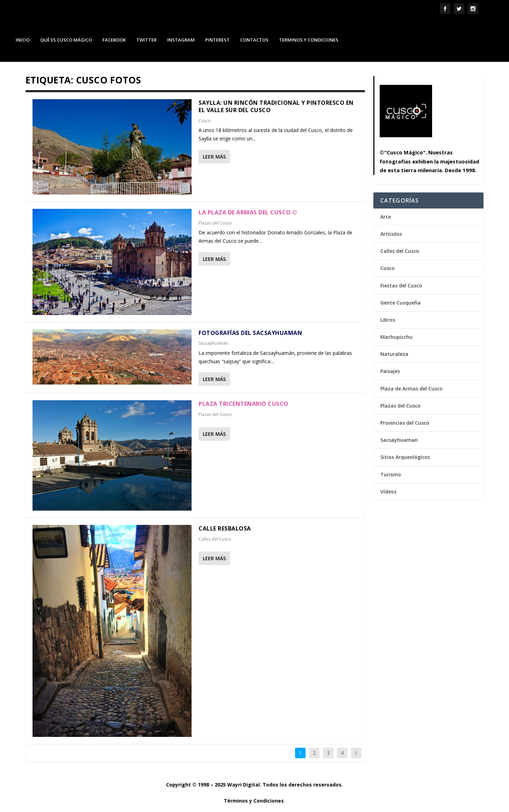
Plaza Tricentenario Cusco (243, 404)
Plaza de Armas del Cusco (411, 389)
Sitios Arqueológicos (405, 457)
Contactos (254, 40)
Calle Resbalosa (225, 528)
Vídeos (388, 492)
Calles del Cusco (215, 539)
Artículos (391, 234)
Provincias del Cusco (405, 423)
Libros (388, 320)
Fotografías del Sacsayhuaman (250, 333)
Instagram (181, 40)
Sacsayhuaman (213, 343)
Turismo (391, 474)
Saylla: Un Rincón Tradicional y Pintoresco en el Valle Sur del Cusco (276, 106)
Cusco (205, 121)
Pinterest (217, 40)
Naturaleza (394, 354)
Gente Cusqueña (400, 303)
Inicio (23, 40)
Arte (386, 217)
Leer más (214, 157)
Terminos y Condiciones (309, 40)
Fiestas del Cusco (401, 286)
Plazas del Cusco (215, 223)
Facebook (114, 40)
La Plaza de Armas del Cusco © (248, 212)
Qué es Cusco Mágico (66, 40)
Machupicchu (396, 337)
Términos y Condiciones (254, 801)
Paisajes (390, 371)
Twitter (146, 40)
